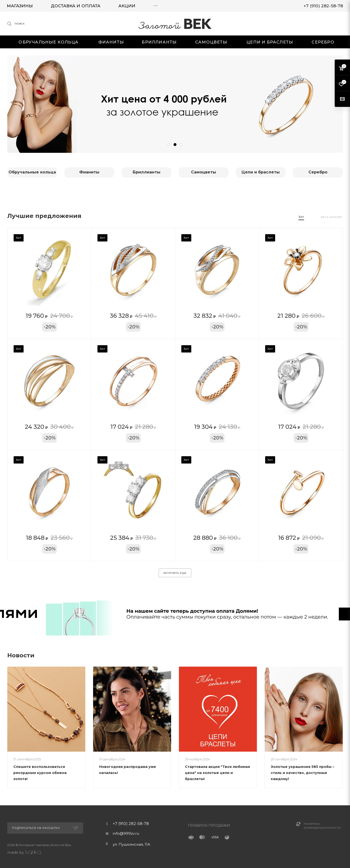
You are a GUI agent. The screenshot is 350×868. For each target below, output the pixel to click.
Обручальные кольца (32, 172)
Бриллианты (147, 172)
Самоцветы (204, 172)
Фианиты (89, 172)
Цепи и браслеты (261, 172)
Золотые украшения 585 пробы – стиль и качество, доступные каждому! (302, 773)
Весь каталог (332, 217)
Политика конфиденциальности (322, 826)
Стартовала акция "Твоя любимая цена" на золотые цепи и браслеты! (217, 773)
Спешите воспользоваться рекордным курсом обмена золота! (40, 773)
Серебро (318, 172)
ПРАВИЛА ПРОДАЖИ (209, 825)
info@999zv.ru (126, 833)
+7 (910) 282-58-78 (131, 824)
